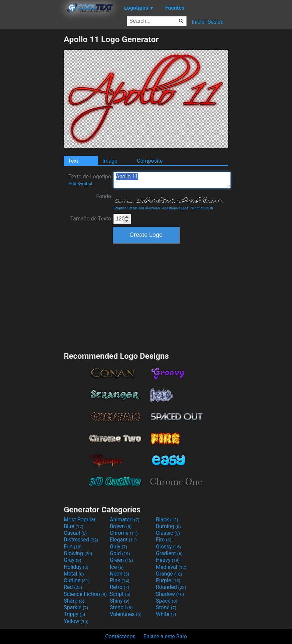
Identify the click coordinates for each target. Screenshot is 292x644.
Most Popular (80, 520)
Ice (117, 567)
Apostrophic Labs (175, 208)
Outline (77, 580)
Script (120, 594)
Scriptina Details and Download (136, 208)
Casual (75, 533)
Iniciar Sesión (208, 22)
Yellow (76, 621)
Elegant (123, 540)
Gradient (169, 553)
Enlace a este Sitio (165, 636)
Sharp (74, 601)
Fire (164, 540)
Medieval (171, 567)
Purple (168, 580)
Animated (125, 520)
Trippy (74, 614)
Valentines (126, 614)
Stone (166, 607)
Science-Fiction (85, 594)
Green (121, 560)
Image (110, 161)
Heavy (168, 560)
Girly (118, 547)
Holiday (76, 567)
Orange (169, 574)
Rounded (171, 587)
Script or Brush (202, 208)
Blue (74, 526)
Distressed (81, 540)
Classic (168, 533)
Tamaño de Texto (91, 219)
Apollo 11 (172, 180)
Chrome (124, 533)
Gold (120, 553)
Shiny (120, 601)
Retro (119, 587)
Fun (73, 547)
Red (73, 587)
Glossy (169, 547)
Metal (74, 574)
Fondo (104, 196)
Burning (168, 526)
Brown (121, 526)
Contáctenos (120, 636)
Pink (120, 580)
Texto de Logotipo (90, 180)
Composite (150, 161)
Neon (119, 574)
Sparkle (76, 607)
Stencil (121, 607)
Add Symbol (80, 184)
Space (167, 601)
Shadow (170, 594)
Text (73, 161)
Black (167, 520)
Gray (72, 560)
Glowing (78, 553)
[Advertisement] (32, 135)
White (166, 614)
